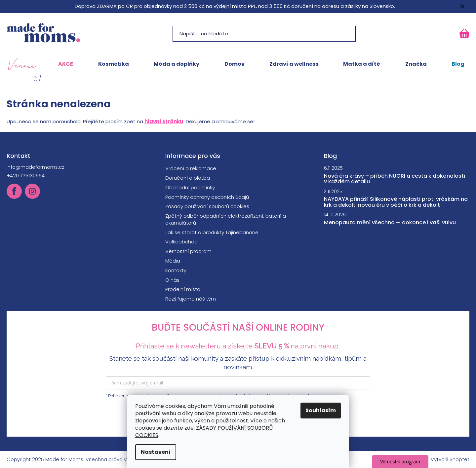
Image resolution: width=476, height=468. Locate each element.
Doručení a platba (188, 178)
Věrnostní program (188, 251)
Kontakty (176, 270)
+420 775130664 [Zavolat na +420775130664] (26, 176)
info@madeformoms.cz (35, 167)
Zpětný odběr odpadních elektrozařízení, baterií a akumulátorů (226, 219)
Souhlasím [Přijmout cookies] (321, 410)
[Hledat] (264, 34)
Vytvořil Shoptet (450, 459)
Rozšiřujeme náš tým (191, 299)
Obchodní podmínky (190, 187)
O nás (172, 280)
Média (173, 261)
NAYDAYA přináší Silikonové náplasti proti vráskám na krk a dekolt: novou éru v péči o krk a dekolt (396, 202)
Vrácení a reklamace (191, 168)
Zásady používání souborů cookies (207, 206)
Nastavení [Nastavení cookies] (156, 452)
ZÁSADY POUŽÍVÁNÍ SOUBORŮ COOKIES (204, 432)
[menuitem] (22, 64)
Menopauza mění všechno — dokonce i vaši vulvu (390, 223)
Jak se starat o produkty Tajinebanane (212, 232)
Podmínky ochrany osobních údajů (207, 197)
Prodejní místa (183, 289)
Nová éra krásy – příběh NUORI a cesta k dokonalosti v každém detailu (395, 179)
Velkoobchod (181, 242)
